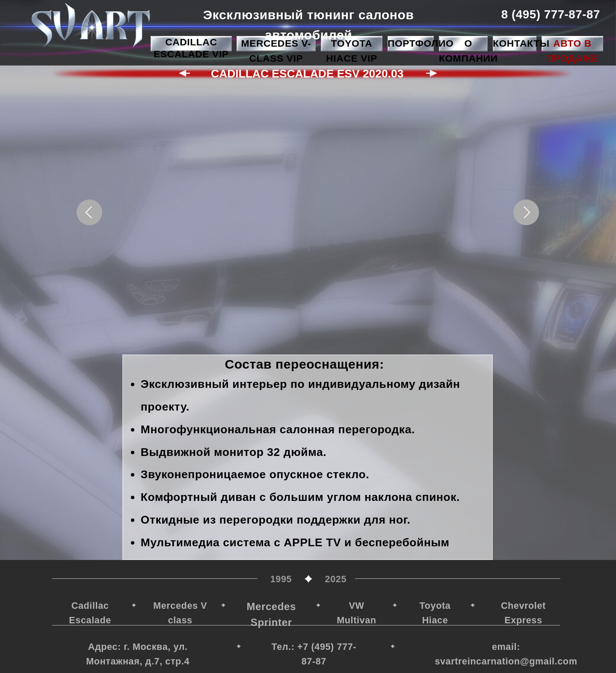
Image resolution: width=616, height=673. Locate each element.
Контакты (521, 43)
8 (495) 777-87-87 (550, 14)
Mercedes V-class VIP (276, 51)
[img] (91, 25)
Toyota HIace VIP (351, 51)
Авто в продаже (572, 51)
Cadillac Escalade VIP (191, 48)
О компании (468, 51)
